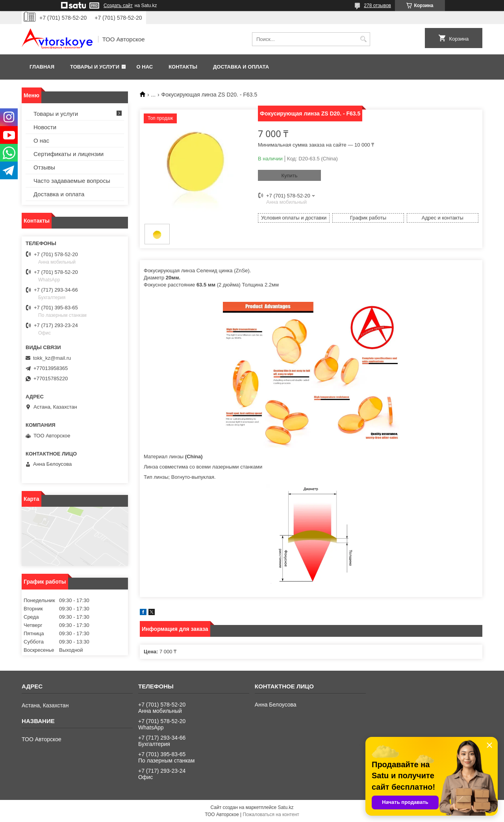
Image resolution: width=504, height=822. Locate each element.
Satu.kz (285, 807)
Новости (45, 127)
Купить (289, 176)
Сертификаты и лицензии (69, 154)
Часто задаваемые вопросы (72, 181)
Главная (42, 67)
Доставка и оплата (241, 67)
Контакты (183, 67)
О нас (145, 67)
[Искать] (363, 39)
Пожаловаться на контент (271, 815)
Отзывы (44, 167)
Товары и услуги (95, 67)
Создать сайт (118, 6)
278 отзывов (377, 6)
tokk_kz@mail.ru (52, 358)
